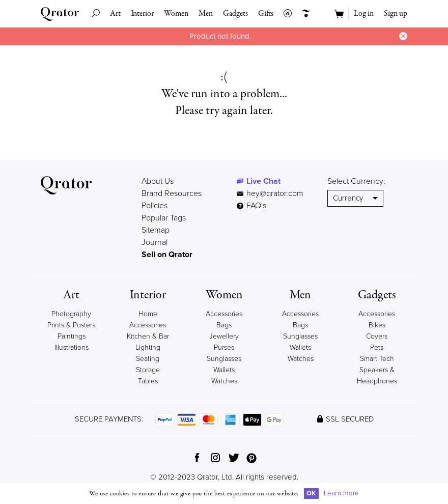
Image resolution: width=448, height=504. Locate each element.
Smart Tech (377, 359)
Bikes (377, 325)
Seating (148, 359)
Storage (148, 370)
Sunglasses (224, 359)
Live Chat (263, 181)
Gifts (266, 14)
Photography (71, 314)
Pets (377, 347)
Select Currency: (356, 181)
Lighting (148, 347)
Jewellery (224, 336)
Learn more (341, 493)
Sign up (396, 14)
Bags (224, 325)
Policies (155, 206)
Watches (224, 381)
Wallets (224, 370)
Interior (142, 14)
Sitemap (156, 230)
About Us (158, 181)
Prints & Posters (71, 325)
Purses (224, 347)
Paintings (72, 336)
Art (115, 14)
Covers (377, 336)
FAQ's (251, 206)
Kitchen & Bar (148, 336)
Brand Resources (172, 193)
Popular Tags (164, 218)
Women (176, 14)
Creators (303, 14)
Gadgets (235, 14)
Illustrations (72, 347)
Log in (364, 14)
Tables (148, 381)
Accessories (224, 314)
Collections (285, 14)
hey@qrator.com (275, 193)
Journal (155, 242)
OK (311, 493)
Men (206, 14)
